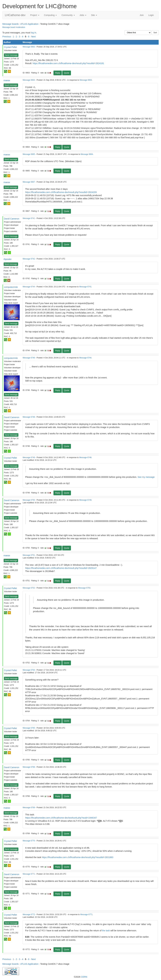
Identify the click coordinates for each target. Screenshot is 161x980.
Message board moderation (14, 27)
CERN (84, 977)
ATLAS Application (29, 24)
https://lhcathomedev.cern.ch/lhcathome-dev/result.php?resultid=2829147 (61, 568)
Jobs (83, 15)
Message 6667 (29, 182)
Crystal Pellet (10, 47)
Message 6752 (29, 588)
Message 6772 (29, 914)
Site (94, 15)
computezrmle (11, 287)
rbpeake (8, 259)
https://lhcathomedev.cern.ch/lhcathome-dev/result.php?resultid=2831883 (78, 857)
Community (68, 15)
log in (33, 33)
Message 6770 (29, 841)
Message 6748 (29, 417)
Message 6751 (29, 555)
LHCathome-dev (15, 15)
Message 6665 (29, 154)
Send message (11, 55)
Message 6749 (29, 457)
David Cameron (12, 219)
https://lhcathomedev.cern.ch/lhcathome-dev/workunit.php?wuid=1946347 (61, 818)
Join (142, 15)
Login (151, 15)
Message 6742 (29, 259)
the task (106, 931)
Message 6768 (29, 767)
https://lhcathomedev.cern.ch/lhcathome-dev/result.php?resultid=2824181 (68, 63)
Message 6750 (29, 500)
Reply (58, 73)
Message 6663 (29, 47)
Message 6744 (29, 287)
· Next (33, 37)
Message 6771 (29, 874)
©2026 (80, 977)
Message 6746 (29, 358)
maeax (7, 80)
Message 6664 (29, 80)
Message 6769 (29, 808)
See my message (146, 477)
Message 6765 (29, 728)
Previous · (8, 37)
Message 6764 (29, 670)
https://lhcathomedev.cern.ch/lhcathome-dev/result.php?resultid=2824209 (61, 192)
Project (35, 15)
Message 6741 (29, 218)
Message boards (11, 24)
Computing (50, 15)
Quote (67, 73)
